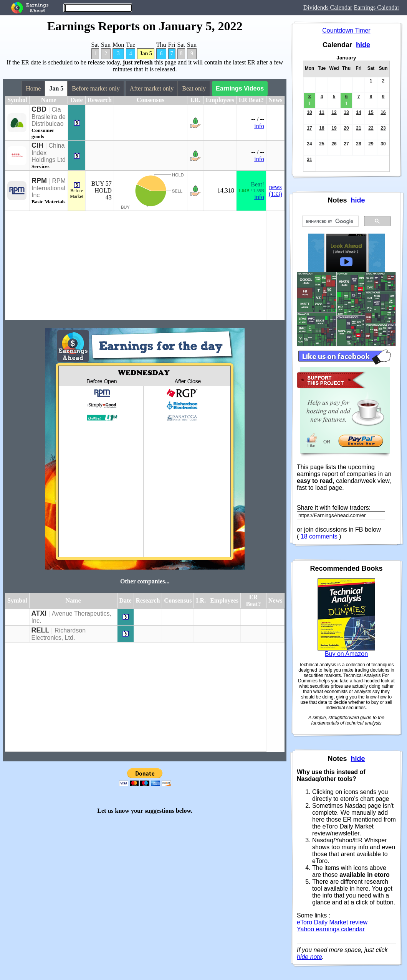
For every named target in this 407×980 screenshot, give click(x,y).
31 (309, 160)
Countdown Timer (346, 30)
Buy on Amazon (346, 654)
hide (363, 45)
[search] (330, 221)
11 (322, 112)
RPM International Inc (49, 188)
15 (371, 112)
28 (358, 144)
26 (334, 144)
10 (309, 112)
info (259, 126)
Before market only (96, 88)
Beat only (194, 88)
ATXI (39, 613)
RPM (39, 181)
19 (334, 128)
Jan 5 (146, 54)
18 (322, 128)
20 (346, 128)
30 (383, 144)
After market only (152, 88)
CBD (39, 109)
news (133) (275, 190)
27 (346, 144)
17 (309, 128)
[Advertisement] (136, 265)
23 (383, 128)
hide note (309, 957)
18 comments (319, 536)
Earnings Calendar (376, 7)
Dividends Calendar (328, 7)
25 (322, 144)
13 (346, 112)
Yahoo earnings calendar (331, 929)
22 (371, 128)
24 (309, 144)
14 (358, 112)
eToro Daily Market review (332, 922)
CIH (37, 145)
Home (33, 88)
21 (358, 128)
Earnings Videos (240, 88)
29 (371, 144)
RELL (41, 630)
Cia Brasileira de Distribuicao (49, 117)
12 (334, 112)
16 (383, 112)
